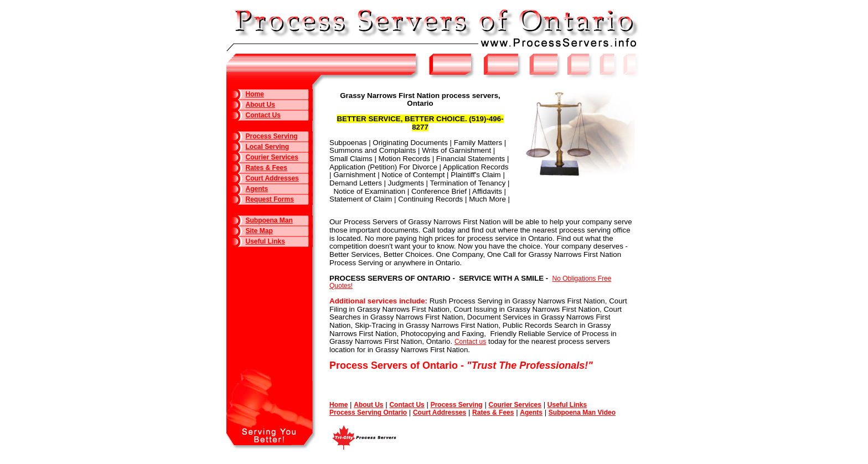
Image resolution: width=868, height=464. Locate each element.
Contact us (470, 342)
